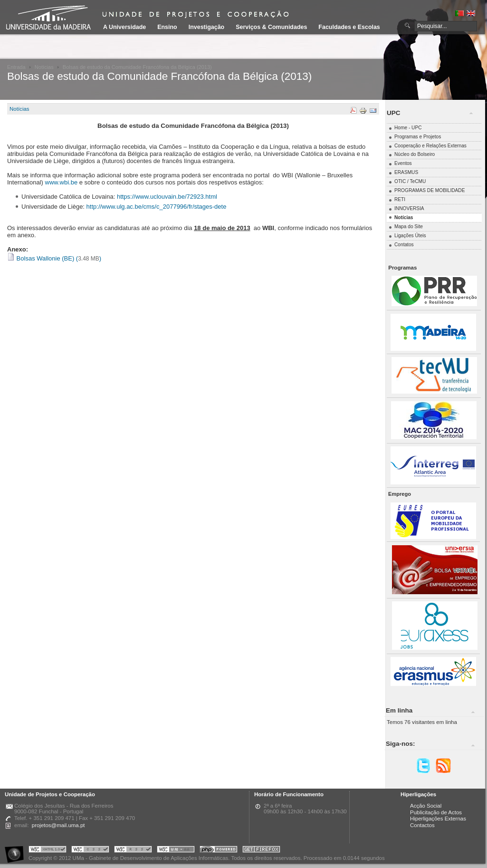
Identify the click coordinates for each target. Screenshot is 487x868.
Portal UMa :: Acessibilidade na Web (17, 851)
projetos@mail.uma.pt (58, 825)
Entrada (16, 67)
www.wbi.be (62, 182)
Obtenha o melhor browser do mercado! (261, 851)
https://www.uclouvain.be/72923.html (167, 197)
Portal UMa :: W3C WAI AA (176, 851)
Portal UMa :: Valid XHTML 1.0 (48, 851)
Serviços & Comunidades (271, 27)
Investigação (206, 27)
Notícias (44, 67)
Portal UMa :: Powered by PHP (219, 851)
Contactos (422, 825)
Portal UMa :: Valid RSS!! (133, 851)
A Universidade (124, 27)
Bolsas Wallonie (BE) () (54, 258)
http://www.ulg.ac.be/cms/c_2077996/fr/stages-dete (157, 207)
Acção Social (426, 806)
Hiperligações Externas (438, 819)
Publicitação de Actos (436, 812)
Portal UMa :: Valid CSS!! (90, 851)
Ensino (167, 27)
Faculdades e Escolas (349, 27)
